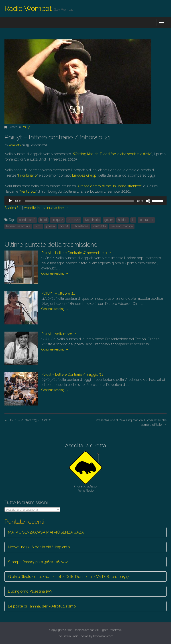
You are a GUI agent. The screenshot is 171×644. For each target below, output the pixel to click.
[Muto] (148, 201)
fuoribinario (92, 220)
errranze (74, 220)
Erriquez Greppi (85, 175)
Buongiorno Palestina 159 (30, 591)
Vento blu (28, 191)
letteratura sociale (18, 226)
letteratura (146, 220)
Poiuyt (26, 127)
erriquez (57, 220)
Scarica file (13, 208)
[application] (85, 201)
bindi (43, 220)
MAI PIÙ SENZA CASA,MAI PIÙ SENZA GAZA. (46, 532)
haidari (123, 220)
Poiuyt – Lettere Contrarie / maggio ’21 (72, 374)
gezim (109, 220)
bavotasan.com (103, 636)
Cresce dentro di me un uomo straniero (110, 186)
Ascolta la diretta (85, 445)
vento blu (99, 226)
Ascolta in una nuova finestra (47, 208)
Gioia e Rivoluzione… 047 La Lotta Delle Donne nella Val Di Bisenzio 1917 (68, 577)
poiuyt (64, 226)
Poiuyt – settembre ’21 (59, 334)
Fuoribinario (27, 175)
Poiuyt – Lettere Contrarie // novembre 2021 (76, 253)
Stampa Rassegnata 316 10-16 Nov (38, 562)
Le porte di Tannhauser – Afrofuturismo (42, 606)
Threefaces (81, 226)
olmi (38, 226)
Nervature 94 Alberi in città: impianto (39, 547)
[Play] (10, 201)
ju (133, 220)
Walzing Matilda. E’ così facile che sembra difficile (112, 154)
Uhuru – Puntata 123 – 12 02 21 (28, 420)
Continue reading (55, 273)
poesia (50, 226)
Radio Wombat (28, 8)
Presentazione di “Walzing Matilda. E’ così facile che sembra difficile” (131, 422)
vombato (15, 145)
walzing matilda (122, 226)
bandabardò (27, 220)
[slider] (79, 201)
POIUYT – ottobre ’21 (58, 293)
